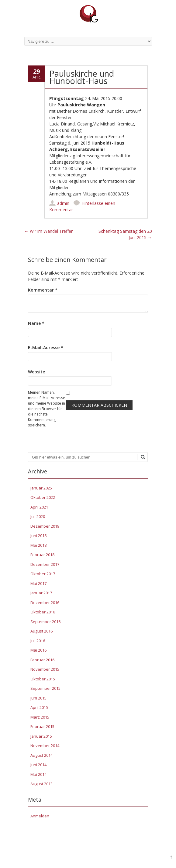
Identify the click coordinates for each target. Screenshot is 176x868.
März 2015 (40, 717)
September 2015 (45, 688)
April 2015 (39, 707)
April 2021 (39, 507)
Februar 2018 (42, 555)
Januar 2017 (41, 593)
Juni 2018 (38, 536)
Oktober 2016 (43, 612)
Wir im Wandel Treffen (49, 231)
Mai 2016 (38, 650)
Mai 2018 (38, 545)
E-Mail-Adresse (46, 347)
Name (36, 323)
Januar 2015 (41, 736)
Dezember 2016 (45, 603)
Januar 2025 (41, 488)
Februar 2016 (42, 660)
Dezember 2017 (45, 564)
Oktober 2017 (43, 574)
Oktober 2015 (43, 679)
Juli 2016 (38, 641)
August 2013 (41, 784)
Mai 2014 (38, 774)
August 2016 (41, 631)
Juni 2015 (38, 698)
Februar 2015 (42, 726)
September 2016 (45, 622)
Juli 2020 (38, 516)
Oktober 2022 (43, 497)
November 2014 (45, 746)
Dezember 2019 (45, 526)
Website (36, 372)
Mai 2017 (38, 583)
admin (63, 203)
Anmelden (40, 816)
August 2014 (41, 755)
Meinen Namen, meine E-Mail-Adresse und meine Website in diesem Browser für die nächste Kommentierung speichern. (47, 409)
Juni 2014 (38, 765)
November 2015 (45, 669)
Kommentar (43, 290)
